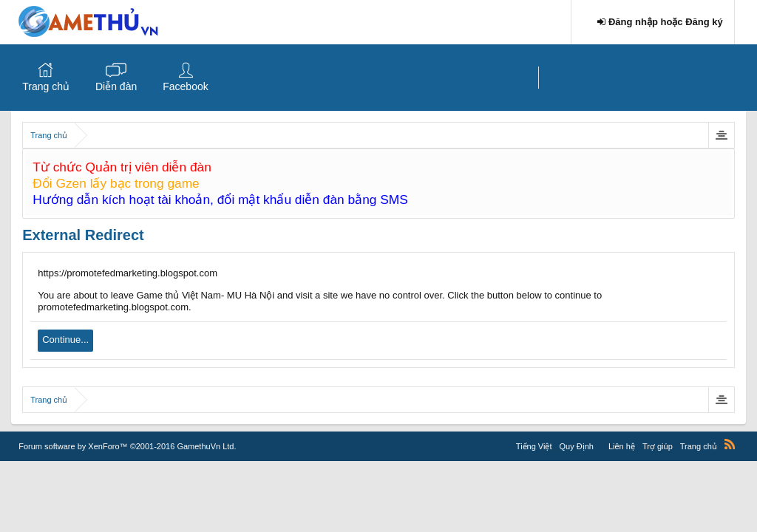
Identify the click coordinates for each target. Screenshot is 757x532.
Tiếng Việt (534, 446)
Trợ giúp (658, 446)
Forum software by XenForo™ (127, 446)
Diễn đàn (116, 86)
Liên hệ (622, 446)
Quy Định (577, 446)
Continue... (65, 340)
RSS (730, 444)
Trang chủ (46, 86)
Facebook (185, 86)
